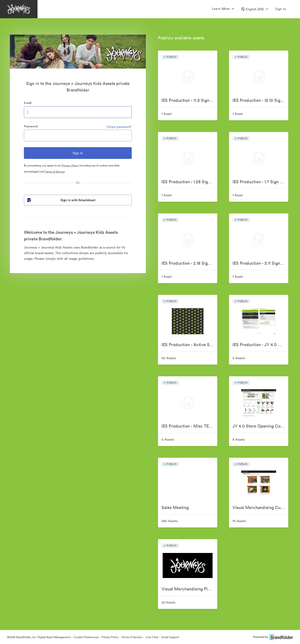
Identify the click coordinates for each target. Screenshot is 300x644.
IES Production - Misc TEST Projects (189, 426)
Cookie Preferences (86, 637)
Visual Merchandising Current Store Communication (260, 507)
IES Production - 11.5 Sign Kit (189, 100)
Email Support (170, 637)
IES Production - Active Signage (189, 345)
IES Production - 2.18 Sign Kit (189, 263)
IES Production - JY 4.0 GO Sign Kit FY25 (260, 345)
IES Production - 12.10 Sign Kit (260, 100)
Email (28, 103)
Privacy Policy (70, 165)
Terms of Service (55, 172)
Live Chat (152, 637)
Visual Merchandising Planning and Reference (189, 589)
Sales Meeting (175, 507)
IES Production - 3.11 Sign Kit (260, 263)
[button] (255, 9)
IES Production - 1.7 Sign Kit (259, 182)
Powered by (273, 637)
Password (31, 126)
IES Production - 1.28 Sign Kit (189, 182)
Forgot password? (119, 127)
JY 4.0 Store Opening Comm (260, 426)
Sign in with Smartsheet (61, 200)
